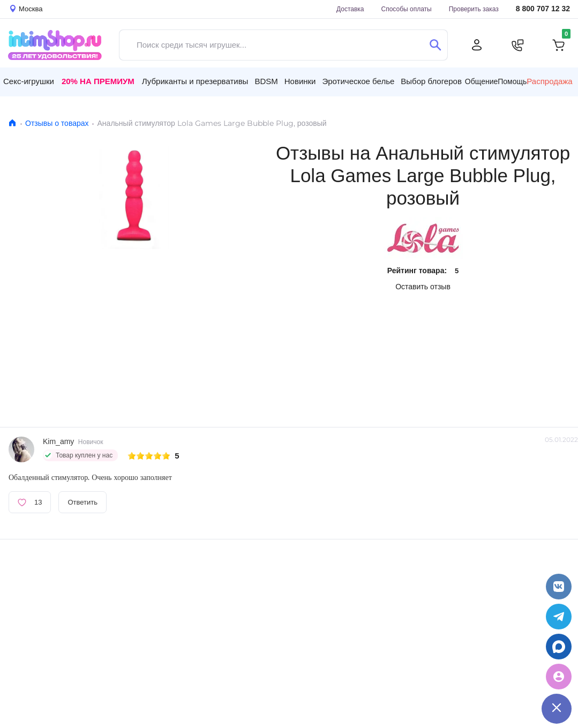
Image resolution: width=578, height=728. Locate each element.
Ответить (82, 502)
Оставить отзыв (423, 287)
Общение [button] (481, 81)
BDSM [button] (266, 81)
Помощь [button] (512, 81)
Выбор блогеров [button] (431, 81)
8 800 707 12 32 (543, 9)
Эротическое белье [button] (358, 81)
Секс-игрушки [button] (29, 81)
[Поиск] (435, 45)
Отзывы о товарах (57, 123)
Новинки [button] (300, 81)
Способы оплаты (407, 9)
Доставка (350, 9)
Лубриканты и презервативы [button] (195, 81)
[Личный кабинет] (477, 45)
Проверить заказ (474, 9)
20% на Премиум (98, 81)
